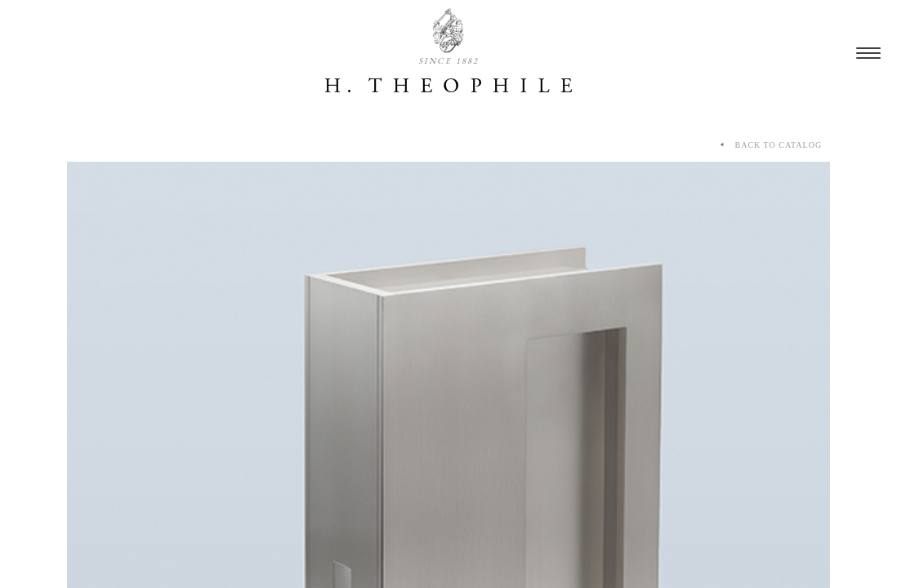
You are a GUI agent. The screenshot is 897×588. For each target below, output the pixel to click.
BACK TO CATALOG (770, 145)
